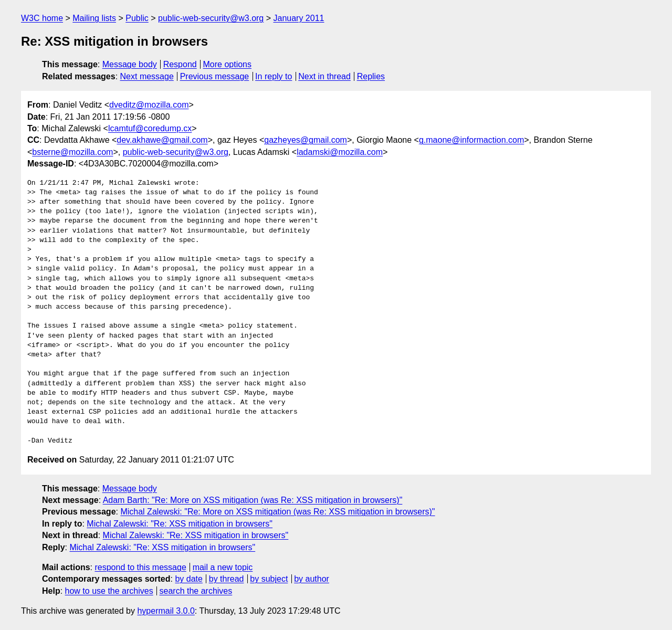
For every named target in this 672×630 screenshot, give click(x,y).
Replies (371, 76)
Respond (180, 64)
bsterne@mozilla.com (72, 152)
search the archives (196, 591)
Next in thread (324, 76)
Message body (130, 64)
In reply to (274, 76)
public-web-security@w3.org (211, 18)
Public (137, 18)
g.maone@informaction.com (471, 140)
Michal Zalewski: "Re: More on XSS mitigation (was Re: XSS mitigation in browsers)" (277, 512)
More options (228, 64)
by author (312, 579)
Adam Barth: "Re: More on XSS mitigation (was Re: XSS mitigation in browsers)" (253, 500)
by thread (227, 579)
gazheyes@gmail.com (306, 140)
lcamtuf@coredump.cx (150, 128)
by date (188, 579)
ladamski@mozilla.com (340, 152)
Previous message (215, 76)
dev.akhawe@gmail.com (162, 140)
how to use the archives (109, 591)
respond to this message (140, 567)
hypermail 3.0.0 (166, 611)
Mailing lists (94, 18)
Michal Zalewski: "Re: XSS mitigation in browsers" (180, 524)
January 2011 (299, 18)
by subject (269, 579)
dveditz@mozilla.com (149, 105)
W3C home (42, 18)
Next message (147, 76)
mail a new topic (223, 567)
